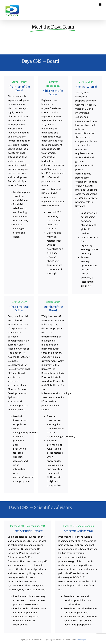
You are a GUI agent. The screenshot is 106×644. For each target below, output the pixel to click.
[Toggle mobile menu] (100, 5)
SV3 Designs (81, 640)
